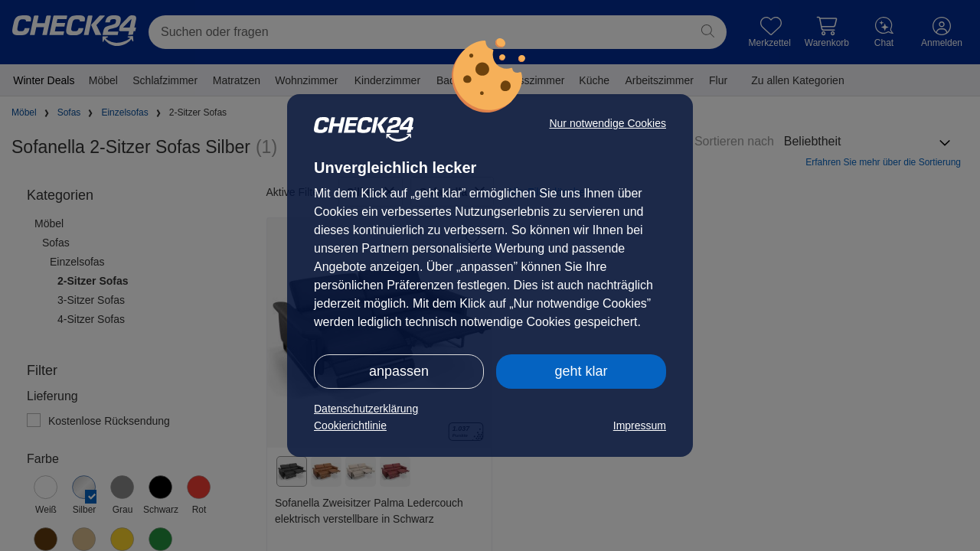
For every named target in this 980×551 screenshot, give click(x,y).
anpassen (399, 371)
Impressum (640, 425)
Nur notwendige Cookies (608, 123)
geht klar (581, 371)
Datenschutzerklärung (366, 409)
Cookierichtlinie (350, 425)
